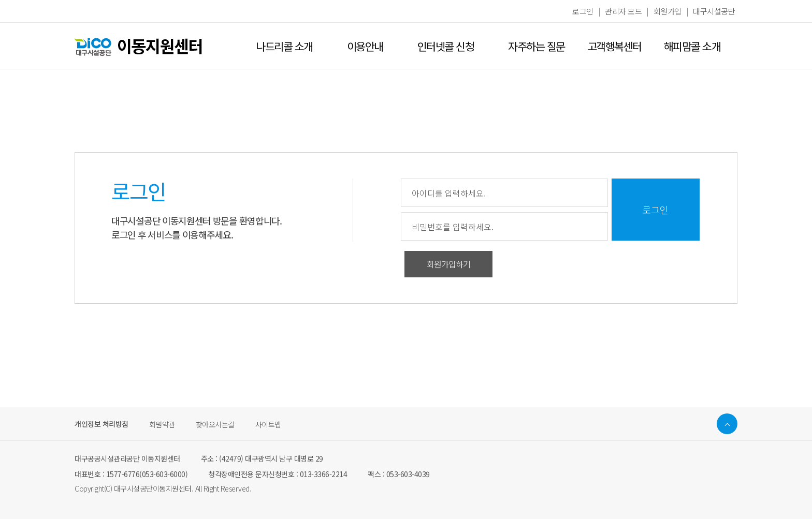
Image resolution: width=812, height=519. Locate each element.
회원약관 (162, 424)
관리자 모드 (623, 11)
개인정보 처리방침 (102, 424)
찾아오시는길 (215, 424)
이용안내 (365, 46)
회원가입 (668, 11)
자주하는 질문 (536, 46)
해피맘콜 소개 (692, 46)
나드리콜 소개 (284, 46)
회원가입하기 (448, 264)
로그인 (583, 11)
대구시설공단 (714, 11)
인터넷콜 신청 (446, 46)
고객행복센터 (614, 46)
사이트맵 (268, 424)
